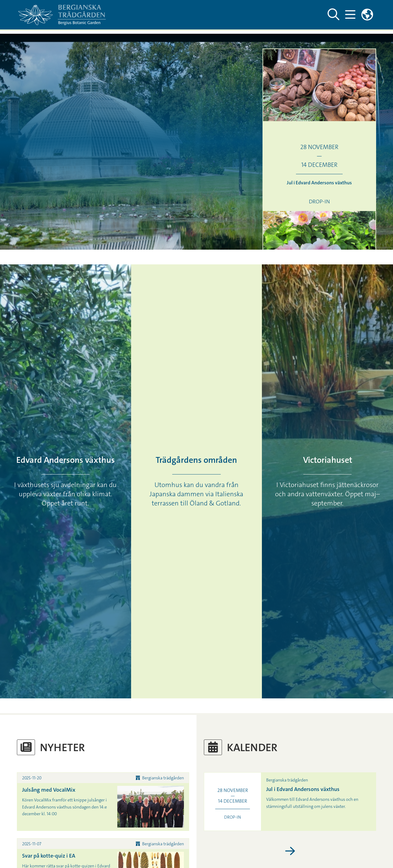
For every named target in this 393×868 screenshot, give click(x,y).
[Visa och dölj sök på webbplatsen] (333, 15)
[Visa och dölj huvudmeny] (350, 15)
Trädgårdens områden (196, 460)
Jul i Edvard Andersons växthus (303, 789)
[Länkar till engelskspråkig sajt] (367, 15)
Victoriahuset (328, 460)
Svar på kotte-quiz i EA (49, 856)
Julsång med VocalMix (49, 790)
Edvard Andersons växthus (66, 460)
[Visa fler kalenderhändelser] (290, 851)
